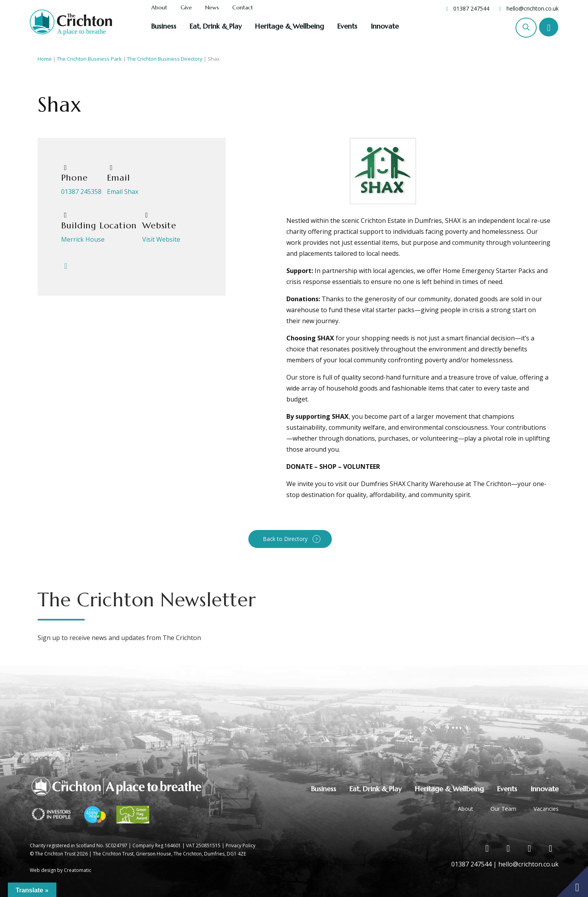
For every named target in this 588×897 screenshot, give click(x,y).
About (159, 8)
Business (164, 26)
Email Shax (123, 192)
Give (186, 8)
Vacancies (546, 809)
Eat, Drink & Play (216, 26)
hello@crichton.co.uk (533, 8)
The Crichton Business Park (89, 59)
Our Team (503, 809)
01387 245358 (81, 192)
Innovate (385, 26)
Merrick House (83, 239)
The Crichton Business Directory (165, 59)
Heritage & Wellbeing (289, 26)
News (212, 8)
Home (45, 59)
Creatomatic (78, 870)
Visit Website (161, 239)
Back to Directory (285, 539)
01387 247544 (471, 8)
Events (347, 26)
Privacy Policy (241, 845)
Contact (243, 8)
